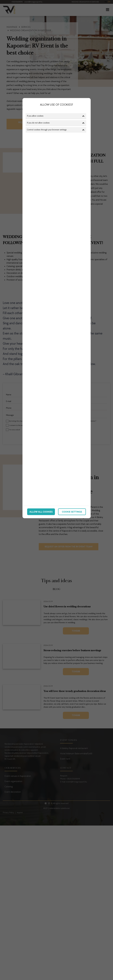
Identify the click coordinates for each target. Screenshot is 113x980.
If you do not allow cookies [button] (56, 123)
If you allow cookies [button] (56, 116)
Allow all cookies (41, 512)
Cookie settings (72, 512)
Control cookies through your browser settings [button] (56, 130)
